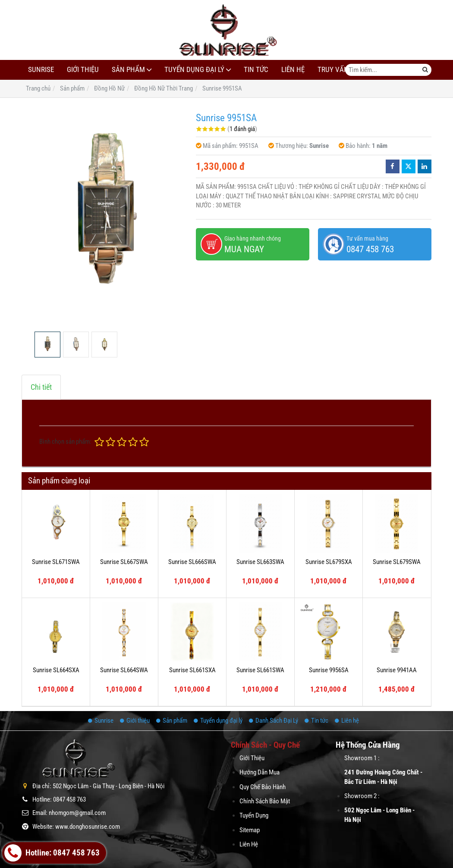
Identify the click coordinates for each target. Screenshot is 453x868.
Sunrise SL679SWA (397, 562)
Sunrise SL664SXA (56, 670)
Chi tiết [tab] (41, 387)
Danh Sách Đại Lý (274, 721)
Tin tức (256, 70)
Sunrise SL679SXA (329, 562)
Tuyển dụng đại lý (194, 70)
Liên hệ (293, 70)
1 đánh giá (242, 129)
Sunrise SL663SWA (260, 562)
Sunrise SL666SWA (192, 562)
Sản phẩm (128, 70)
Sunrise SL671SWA (56, 562)
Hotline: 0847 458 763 (52, 853)
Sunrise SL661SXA (192, 670)
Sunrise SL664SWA (124, 670)
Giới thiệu (83, 70)
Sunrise (41, 70)
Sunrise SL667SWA (124, 562)
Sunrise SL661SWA (260, 670)
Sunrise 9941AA (397, 670)
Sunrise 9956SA (329, 670)
